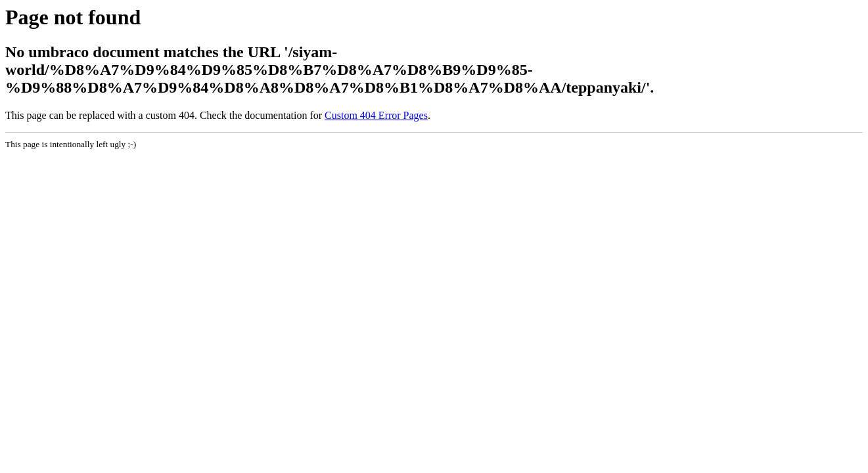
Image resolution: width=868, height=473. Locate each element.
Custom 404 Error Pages (376, 115)
